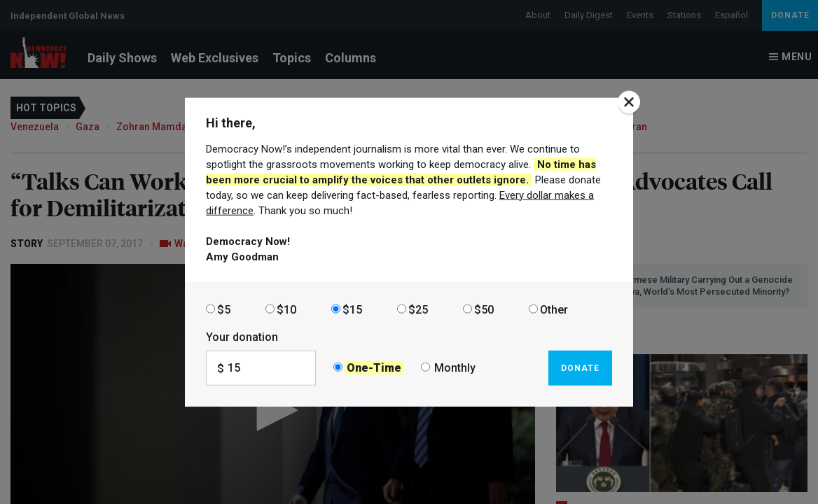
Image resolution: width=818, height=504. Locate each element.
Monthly (455, 368)
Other (554, 309)
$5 (224, 309)
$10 (286, 309)
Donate (580, 367)
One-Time (374, 368)
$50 (484, 309)
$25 (418, 309)
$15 (352, 309)
